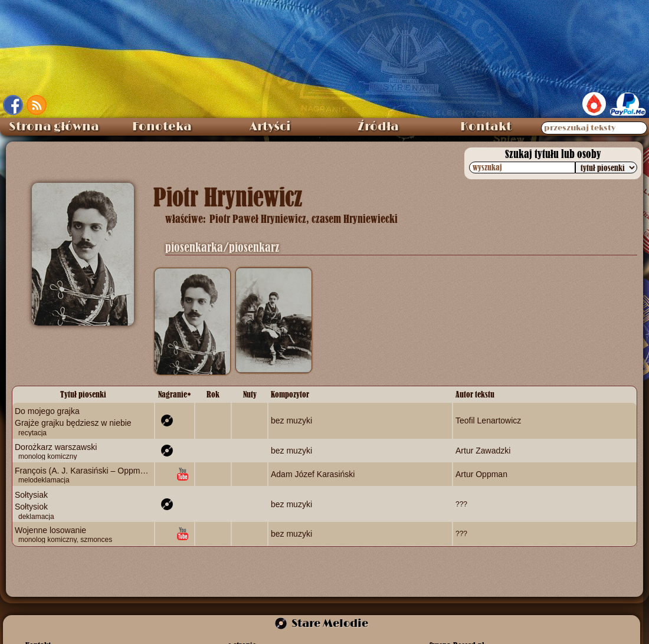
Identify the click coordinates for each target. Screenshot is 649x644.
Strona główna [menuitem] (54, 127)
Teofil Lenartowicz (488, 420)
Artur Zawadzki (483, 450)
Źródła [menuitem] (378, 127)
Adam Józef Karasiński (313, 474)
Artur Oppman (481, 474)
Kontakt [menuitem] (486, 127)
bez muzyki (291, 420)
